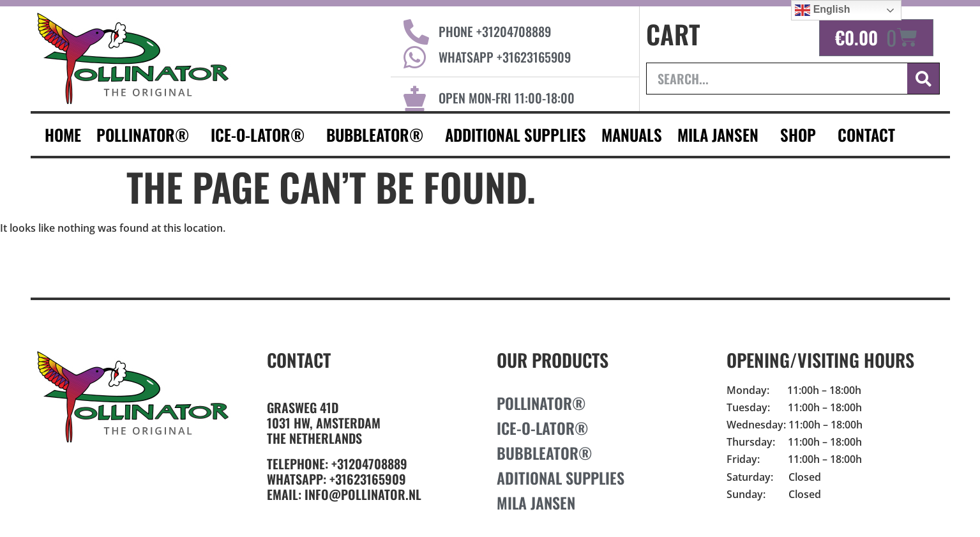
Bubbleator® (378, 134)
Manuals (632, 134)
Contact (299, 360)
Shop (801, 134)
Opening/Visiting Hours (820, 360)
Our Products (553, 360)
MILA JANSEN (721, 134)
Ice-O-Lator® (261, 134)
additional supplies (516, 134)
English (822, 10)
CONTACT (870, 134)
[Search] (923, 79)
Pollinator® (146, 134)
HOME (63, 134)
